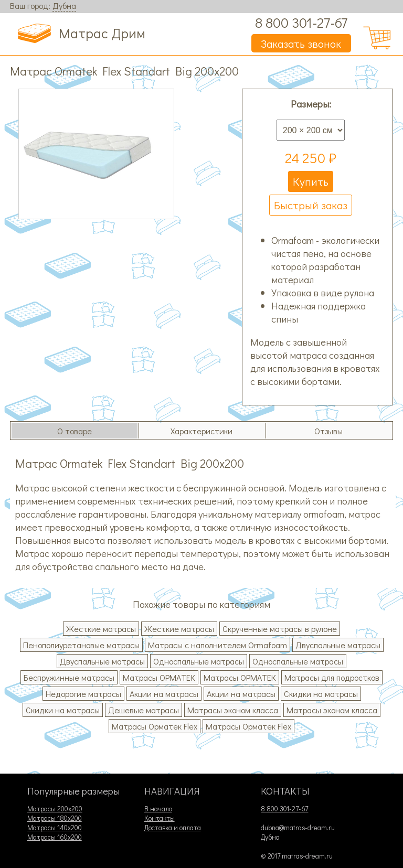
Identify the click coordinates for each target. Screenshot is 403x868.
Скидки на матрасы (321, 694)
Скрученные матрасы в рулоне (280, 629)
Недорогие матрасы (83, 694)
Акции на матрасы (164, 694)
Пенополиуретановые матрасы (81, 645)
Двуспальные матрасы (338, 645)
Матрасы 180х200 (55, 818)
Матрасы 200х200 (55, 809)
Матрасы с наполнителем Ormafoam (218, 645)
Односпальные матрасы (199, 661)
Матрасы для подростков (332, 677)
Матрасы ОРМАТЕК (159, 677)
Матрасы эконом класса (233, 710)
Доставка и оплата (173, 828)
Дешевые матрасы (144, 710)
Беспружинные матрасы (69, 677)
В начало (158, 809)
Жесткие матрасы (101, 629)
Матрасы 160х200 (55, 837)
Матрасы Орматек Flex (155, 726)
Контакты (160, 818)
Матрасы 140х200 (55, 828)
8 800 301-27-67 (301, 22)
